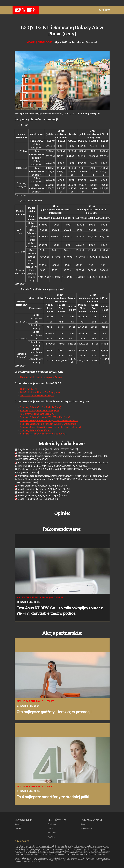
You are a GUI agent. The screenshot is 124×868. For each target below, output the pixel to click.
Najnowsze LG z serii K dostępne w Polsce (41, 377)
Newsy (31, 42)
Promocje (45, 42)
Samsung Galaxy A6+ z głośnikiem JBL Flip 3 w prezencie (48, 424)
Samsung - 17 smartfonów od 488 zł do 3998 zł (43, 434)
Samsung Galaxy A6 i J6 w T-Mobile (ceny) (41, 407)
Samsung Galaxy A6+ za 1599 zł (36, 430)
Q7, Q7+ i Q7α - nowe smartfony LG (37, 396)
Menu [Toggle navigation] (104, 10)
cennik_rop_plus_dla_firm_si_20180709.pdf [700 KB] (42, 489)
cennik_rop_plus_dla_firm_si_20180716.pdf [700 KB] (42, 492)
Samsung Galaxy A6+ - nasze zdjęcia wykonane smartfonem (49, 421)
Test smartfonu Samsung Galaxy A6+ (38, 414)
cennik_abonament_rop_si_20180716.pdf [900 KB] (41, 496)
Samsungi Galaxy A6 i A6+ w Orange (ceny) (41, 411)
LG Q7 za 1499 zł (28, 389)
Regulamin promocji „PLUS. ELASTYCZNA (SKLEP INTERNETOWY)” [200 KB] (53, 453)
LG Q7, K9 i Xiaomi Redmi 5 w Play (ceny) (40, 392)
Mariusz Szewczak (87, 42)
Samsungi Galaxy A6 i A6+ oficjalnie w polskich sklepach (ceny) (50, 427)
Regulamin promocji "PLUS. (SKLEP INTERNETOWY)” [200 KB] (46, 449)
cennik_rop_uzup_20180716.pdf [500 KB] (36, 499)
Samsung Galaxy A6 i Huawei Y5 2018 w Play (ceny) (45, 417)
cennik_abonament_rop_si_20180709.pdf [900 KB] (41, 486)
